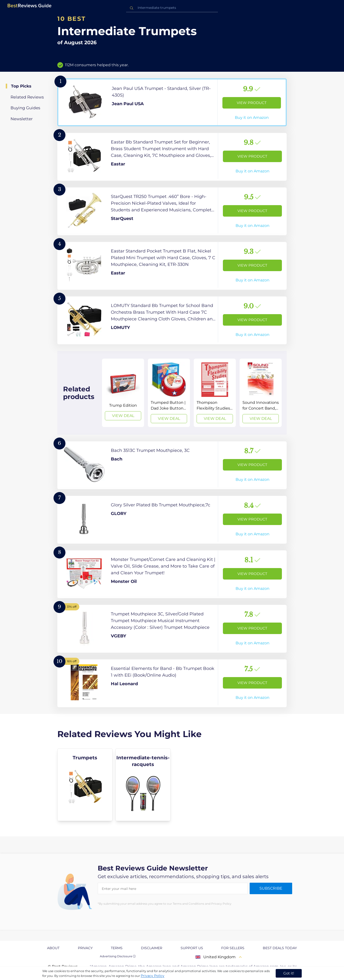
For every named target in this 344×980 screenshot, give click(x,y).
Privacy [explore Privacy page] (85, 948)
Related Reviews (27, 97)
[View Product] (172, 102)
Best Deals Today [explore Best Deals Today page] (280, 948)
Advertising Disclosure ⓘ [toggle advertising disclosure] (118, 956)
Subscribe (271, 888)
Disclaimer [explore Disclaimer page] (152, 948)
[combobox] (172, 8)
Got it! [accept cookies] (289, 973)
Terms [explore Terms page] (117, 948)
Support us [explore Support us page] (192, 948)
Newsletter (22, 119)
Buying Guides (25, 108)
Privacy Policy (153, 976)
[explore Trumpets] (85, 785)
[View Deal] (123, 393)
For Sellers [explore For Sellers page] (233, 948)
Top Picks (21, 86)
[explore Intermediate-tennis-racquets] (143, 785)
